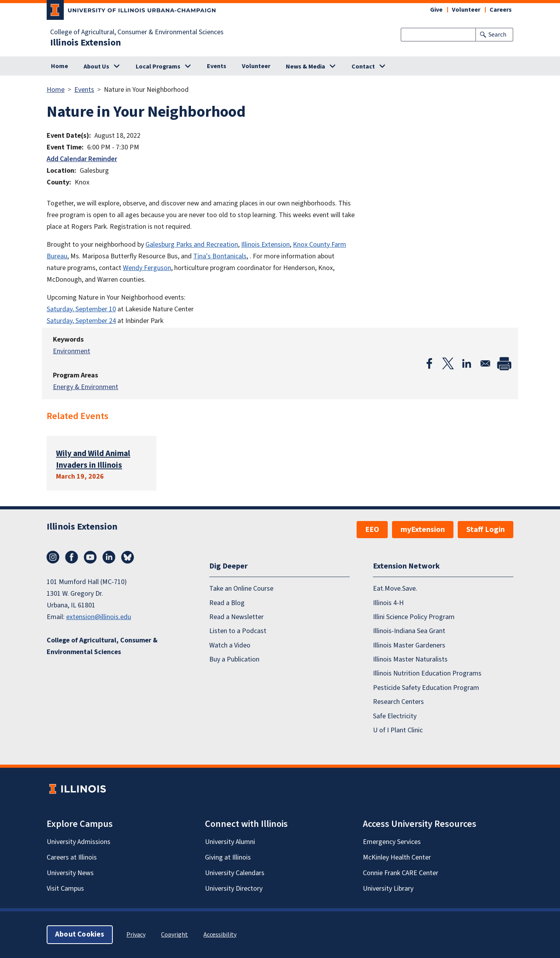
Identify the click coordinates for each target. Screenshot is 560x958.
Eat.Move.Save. (395, 589)
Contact (363, 67)
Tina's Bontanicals (220, 256)
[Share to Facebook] (429, 363)
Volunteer (466, 10)
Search (497, 35)
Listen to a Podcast (238, 631)
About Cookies (80, 934)
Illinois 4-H (388, 603)
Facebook (72, 557)
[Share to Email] (485, 363)
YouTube (90, 557)
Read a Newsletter (236, 617)
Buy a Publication (234, 659)
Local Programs (158, 67)
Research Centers (398, 702)
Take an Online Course (241, 589)
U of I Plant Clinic (398, 730)
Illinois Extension (86, 43)
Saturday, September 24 (81, 321)
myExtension (423, 530)
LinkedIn (109, 557)
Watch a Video (230, 645)
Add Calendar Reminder (82, 159)
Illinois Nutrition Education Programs (427, 674)
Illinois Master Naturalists (410, 659)
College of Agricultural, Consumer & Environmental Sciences (137, 32)
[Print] (504, 363)
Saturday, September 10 (81, 309)
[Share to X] (448, 363)
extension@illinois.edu (99, 617)
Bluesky (128, 557)
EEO (372, 530)
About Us (96, 67)
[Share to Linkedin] (467, 363)
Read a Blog (227, 603)
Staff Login (486, 530)
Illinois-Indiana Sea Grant (409, 631)
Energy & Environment (86, 387)
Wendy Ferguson (147, 268)
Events (217, 66)
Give (436, 10)
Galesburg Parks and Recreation (192, 245)
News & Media (305, 67)
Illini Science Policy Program (414, 617)
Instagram (53, 557)
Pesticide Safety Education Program (426, 688)
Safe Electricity (395, 716)
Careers (501, 10)
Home (59, 66)
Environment (72, 351)
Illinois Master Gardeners (409, 645)
